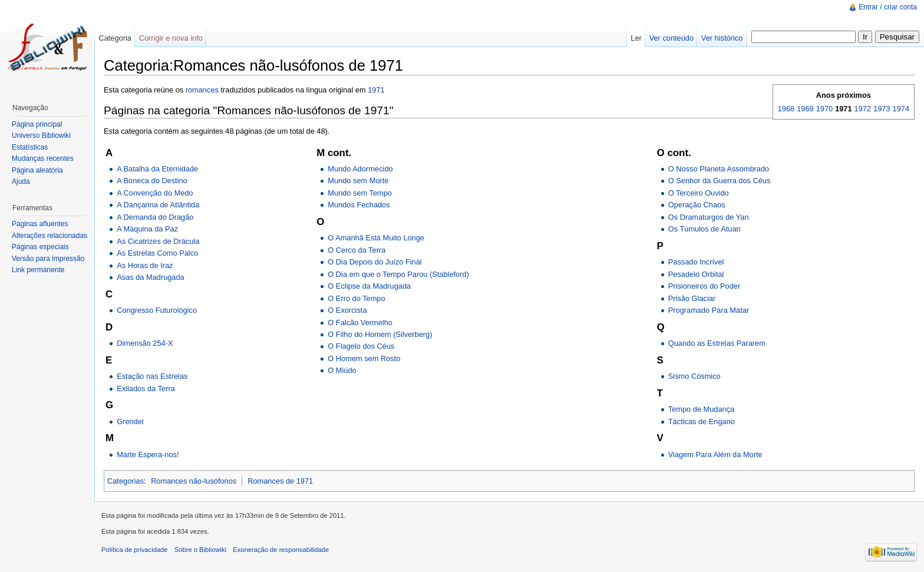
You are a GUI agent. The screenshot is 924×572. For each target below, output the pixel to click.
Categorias (126, 481)
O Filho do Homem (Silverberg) (380, 334)
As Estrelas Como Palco (157, 253)
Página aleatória (37, 170)
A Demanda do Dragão (155, 217)
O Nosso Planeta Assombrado (719, 169)
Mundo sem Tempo (360, 193)
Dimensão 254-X (145, 343)
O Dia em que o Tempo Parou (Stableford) (398, 274)
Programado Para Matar (709, 310)
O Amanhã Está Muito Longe (376, 238)
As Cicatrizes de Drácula (158, 241)
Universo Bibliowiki (41, 135)
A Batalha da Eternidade (157, 169)
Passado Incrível (696, 262)
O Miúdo (342, 370)
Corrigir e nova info (171, 38)
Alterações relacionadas (49, 236)
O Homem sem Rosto (364, 358)
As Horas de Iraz (145, 265)
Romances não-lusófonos (194, 481)
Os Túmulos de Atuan (704, 229)
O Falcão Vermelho (360, 323)
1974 (901, 109)
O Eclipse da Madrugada (369, 286)
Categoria (115, 38)
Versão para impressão (48, 259)
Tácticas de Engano (702, 421)
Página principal (37, 124)
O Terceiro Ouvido (699, 193)
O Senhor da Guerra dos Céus (720, 181)
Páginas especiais (40, 247)
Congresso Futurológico (157, 310)
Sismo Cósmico (694, 376)
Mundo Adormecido (360, 169)
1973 (882, 109)
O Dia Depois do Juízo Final (374, 262)
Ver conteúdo (671, 38)
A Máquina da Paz (147, 229)
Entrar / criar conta (888, 7)
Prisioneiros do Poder (704, 286)
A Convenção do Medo (155, 193)
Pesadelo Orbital (696, 274)
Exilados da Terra (146, 389)
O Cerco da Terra (357, 250)
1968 (786, 109)
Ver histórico (722, 38)
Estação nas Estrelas (152, 376)
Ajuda (21, 181)
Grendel (130, 421)
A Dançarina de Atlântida (158, 205)
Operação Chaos (697, 205)
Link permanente (38, 270)
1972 (863, 109)
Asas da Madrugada (151, 277)
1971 (376, 90)
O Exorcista (347, 310)
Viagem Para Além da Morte (715, 454)
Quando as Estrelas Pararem (717, 343)
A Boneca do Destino (152, 181)
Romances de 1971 (280, 481)
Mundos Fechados (359, 205)
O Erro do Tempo (356, 298)
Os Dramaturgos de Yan (709, 217)
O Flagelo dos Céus (361, 346)
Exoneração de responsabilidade (281, 550)
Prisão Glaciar (692, 298)
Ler (636, 38)
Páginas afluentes (40, 224)
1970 (824, 109)
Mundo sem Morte (358, 181)
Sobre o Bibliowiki (200, 550)
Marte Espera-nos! (148, 454)
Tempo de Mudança (701, 409)
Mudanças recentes (43, 158)
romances (202, 90)
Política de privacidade (135, 550)
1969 (805, 109)
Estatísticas (30, 147)
